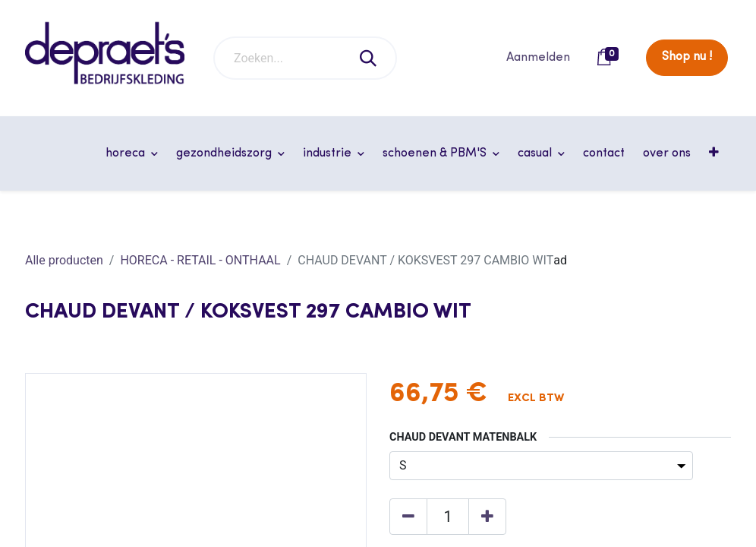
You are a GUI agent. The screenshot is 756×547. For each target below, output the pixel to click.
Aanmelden (538, 58)
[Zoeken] (369, 58)
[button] (715, 153)
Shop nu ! (687, 57)
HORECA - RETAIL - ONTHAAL (200, 260)
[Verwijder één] (408, 517)
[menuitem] (604, 153)
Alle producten (64, 260)
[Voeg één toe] (487, 517)
